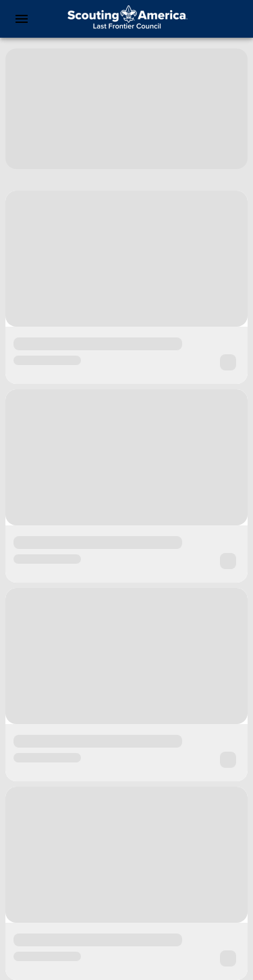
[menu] (22, 19)
